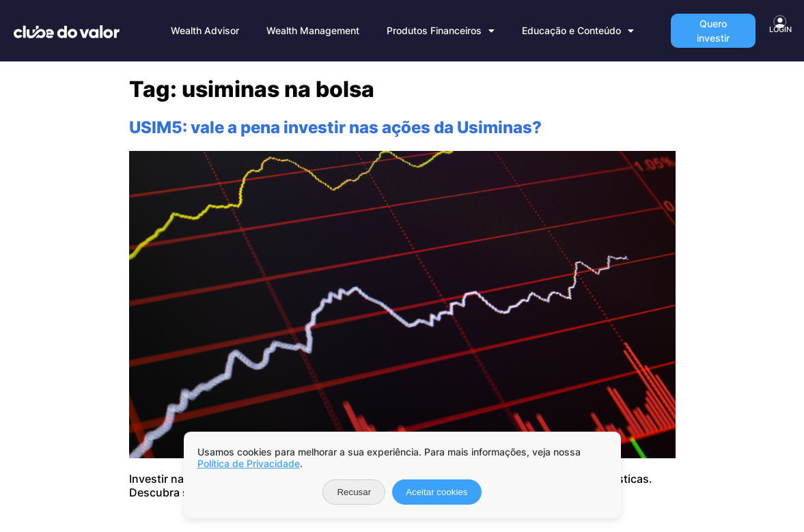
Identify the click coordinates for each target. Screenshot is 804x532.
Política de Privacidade (249, 463)
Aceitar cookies (436, 492)
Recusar (354, 492)
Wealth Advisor (205, 30)
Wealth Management (313, 30)
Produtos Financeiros (441, 31)
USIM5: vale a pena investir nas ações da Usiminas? (335, 127)
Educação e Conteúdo (578, 31)
